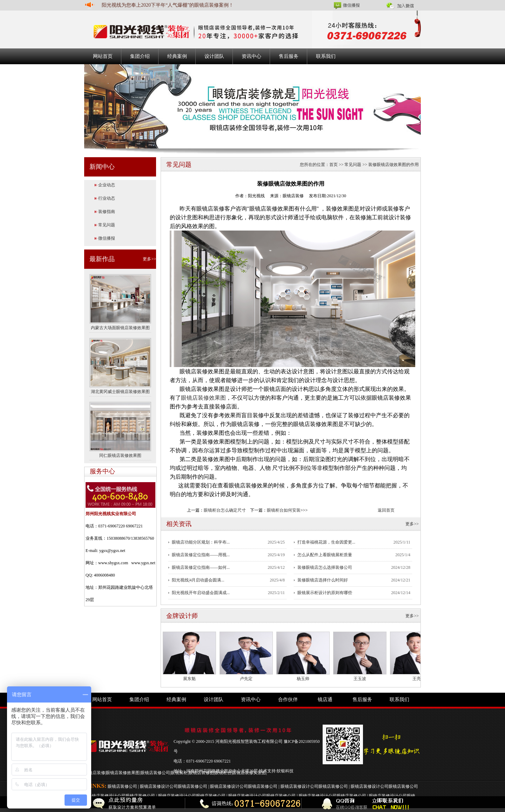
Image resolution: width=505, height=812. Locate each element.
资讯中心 (251, 56)
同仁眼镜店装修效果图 (120, 455)
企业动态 (107, 185)
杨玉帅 (303, 679)
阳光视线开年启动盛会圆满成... (201, 593)
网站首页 (103, 56)
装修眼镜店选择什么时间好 (323, 580)
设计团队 (214, 56)
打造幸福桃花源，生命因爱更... (326, 542)
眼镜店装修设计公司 (159, 786)
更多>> (149, 259)
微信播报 (351, 5)
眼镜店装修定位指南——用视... (201, 555)
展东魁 (189, 679)
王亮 (417, 679)
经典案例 (177, 56)
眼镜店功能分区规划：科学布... (201, 542)
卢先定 (246, 679)
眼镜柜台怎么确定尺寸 (225, 510)
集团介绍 (140, 56)
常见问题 (107, 225)
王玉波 (360, 679)
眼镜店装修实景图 (249, 773)
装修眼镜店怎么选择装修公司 (325, 567)
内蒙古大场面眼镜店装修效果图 (120, 328)
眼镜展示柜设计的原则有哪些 (325, 593)
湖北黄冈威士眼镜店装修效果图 (120, 392)
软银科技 (285, 771)
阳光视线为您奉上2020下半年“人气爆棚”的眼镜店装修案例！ (168, 5)
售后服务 (289, 56)
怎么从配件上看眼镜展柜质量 (325, 555)
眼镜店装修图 (201, 773)
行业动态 (107, 198)
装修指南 (107, 212)
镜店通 (325, 700)
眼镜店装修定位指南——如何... (201, 567)
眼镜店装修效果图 (203, 398)
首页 (334, 165)
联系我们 (326, 56)
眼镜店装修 (95, 773)
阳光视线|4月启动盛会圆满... (198, 580)
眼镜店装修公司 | (124, 786)
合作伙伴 (288, 700)
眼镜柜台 (223, 773)
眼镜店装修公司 (155, 773)
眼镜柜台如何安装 (284, 510)
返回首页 (386, 510)
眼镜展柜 (179, 773)
